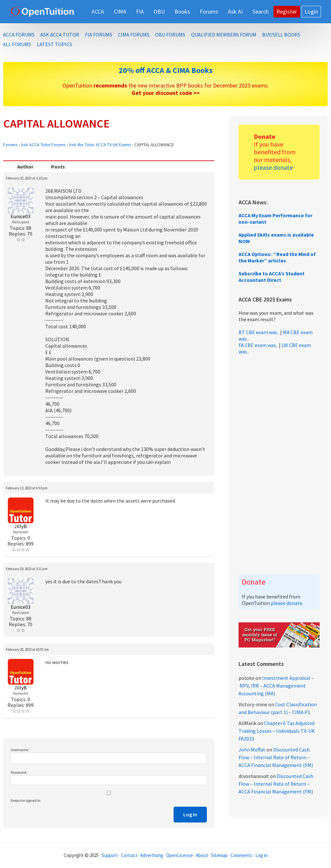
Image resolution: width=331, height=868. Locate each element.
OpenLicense (180, 855)
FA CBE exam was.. (258, 345)
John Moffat (252, 750)
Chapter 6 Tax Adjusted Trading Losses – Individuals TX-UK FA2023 (277, 731)
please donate (273, 167)
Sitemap (219, 855)
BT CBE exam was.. (259, 332)
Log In (190, 814)
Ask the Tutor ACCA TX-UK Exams (100, 145)
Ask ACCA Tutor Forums (43, 145)
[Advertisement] (279, 465)
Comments (242, 855)
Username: (20, 750)
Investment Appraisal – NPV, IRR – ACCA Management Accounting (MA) (276, 686)
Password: (19, 772)
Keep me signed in (26, 800)
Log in (262, 855)
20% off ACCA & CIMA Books (166, 70)
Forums (11, 145)
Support (110, 855)
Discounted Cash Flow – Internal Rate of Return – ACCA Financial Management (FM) (276, 757)
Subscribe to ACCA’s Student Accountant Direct (272, 277)
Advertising (152, 855)
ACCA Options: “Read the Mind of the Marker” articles (277, 257)
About (202, 855)
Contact (129, 855)
